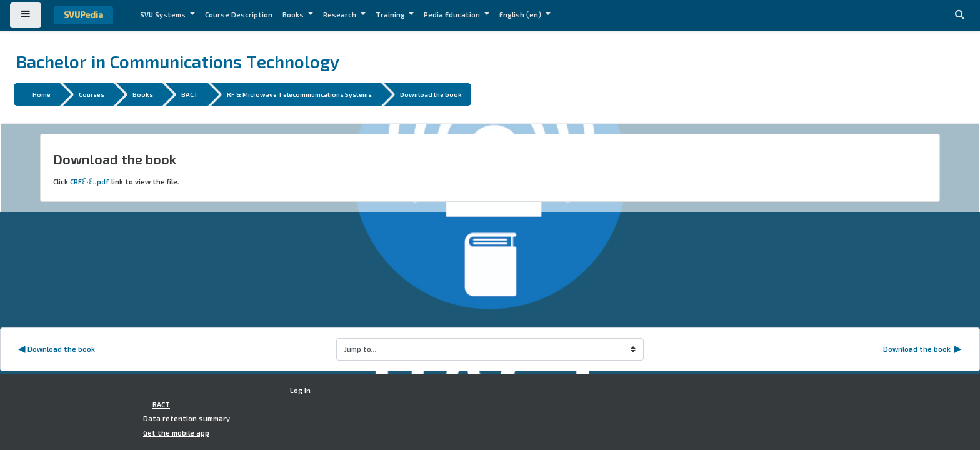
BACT (190, 94)
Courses (92, 94)
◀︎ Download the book (57, 349)
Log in (300, 391)
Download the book (431, 94)
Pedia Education (453, 15)
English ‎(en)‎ (521, 15)
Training (391, 15)
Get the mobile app (176, 433)
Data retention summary (187, 419)
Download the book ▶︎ (922, 349)
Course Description (239, 15)
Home (42, 94)
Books (294, 15)
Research (341, 15)
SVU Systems (164, 15)
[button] (959, 15)
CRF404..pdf (90, 182)
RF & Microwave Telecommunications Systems (299, 94)
